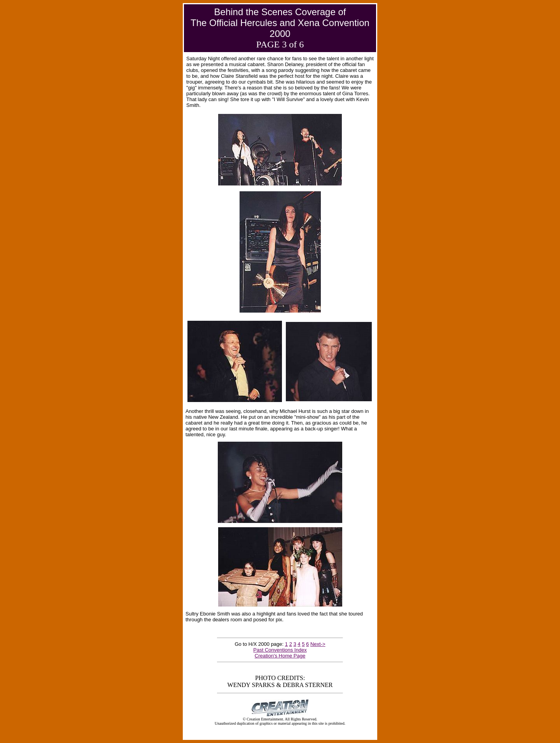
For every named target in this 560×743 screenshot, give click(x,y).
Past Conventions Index (280, 650)
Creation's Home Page (280, 656)
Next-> (318, 644)
